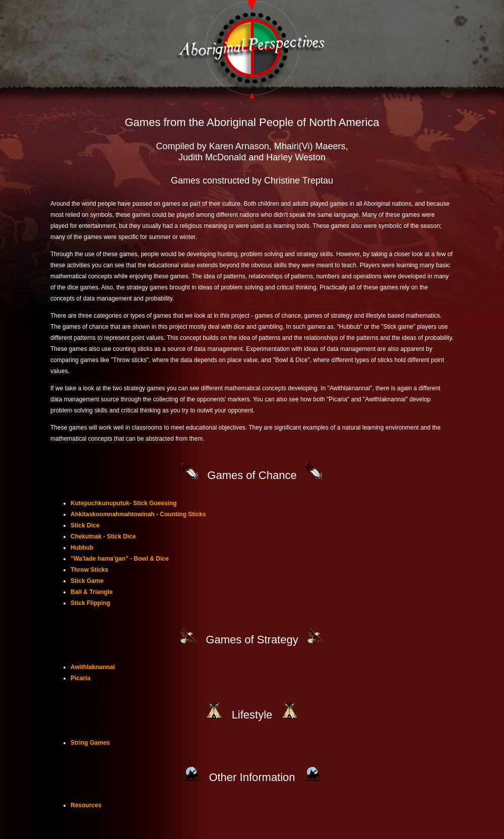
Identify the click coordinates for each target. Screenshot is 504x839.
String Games (90, 743)
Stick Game (87, 581)
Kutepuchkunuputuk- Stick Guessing (124, 503)
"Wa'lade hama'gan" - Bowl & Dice (120, 559)
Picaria (80, 678)
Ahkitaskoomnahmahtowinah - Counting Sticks (138, 514)
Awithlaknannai (93, 667)
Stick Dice (85, 525)
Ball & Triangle (91, 592)
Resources (86, 805)
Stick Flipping (90, 603)
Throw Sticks (89, 570)
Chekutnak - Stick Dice (103, 536)
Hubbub (82, 548)
